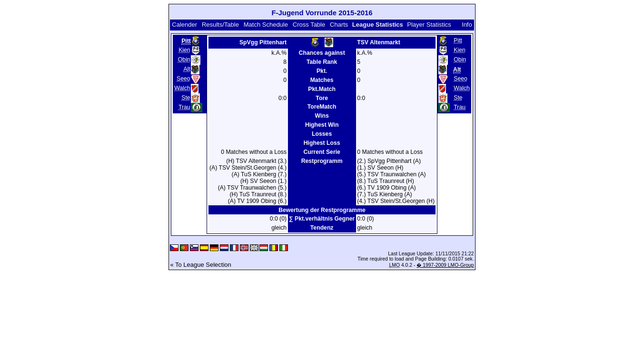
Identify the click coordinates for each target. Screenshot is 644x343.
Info (467, 25)
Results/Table (220, 25)
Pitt (458, 40)
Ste (186, 98)
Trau (184, 107)
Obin (184, 60)
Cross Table (309, 25)
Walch (182, 88)
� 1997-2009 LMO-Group (445, 265)
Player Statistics (429, 25)
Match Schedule (266, 25)
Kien (184, 50)
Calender (184, 25)
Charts (339, 25)
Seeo (183, 79)
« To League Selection (200, 265)
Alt (187, 69)
